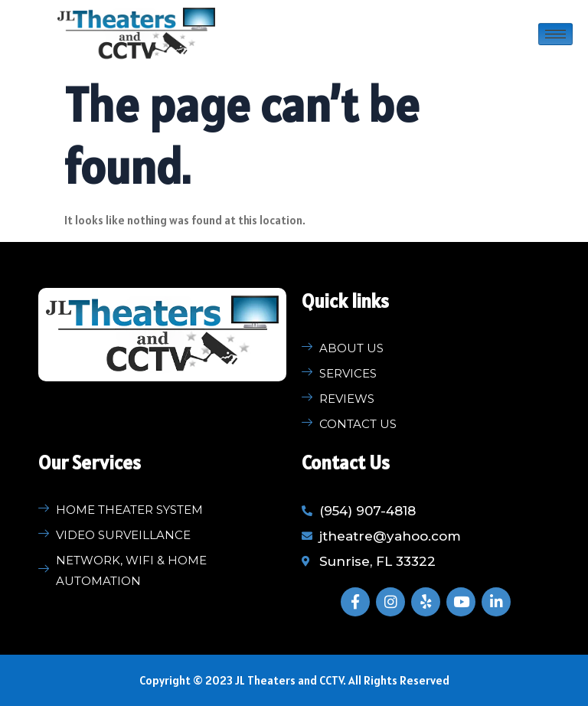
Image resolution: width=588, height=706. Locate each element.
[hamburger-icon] (555, 34)
